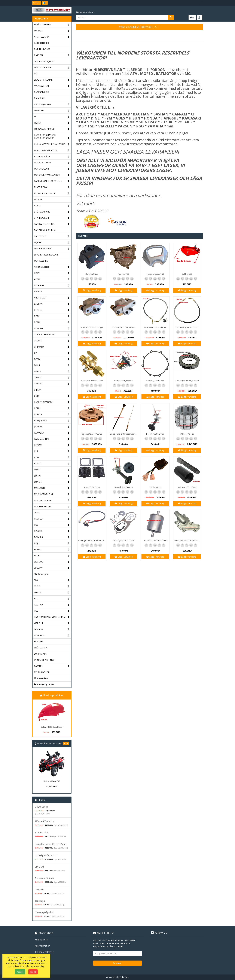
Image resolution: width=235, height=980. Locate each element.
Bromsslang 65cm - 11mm (187, 327)
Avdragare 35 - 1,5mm (187, 487)
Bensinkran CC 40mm (124, 487)
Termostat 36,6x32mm (123, 381)
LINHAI (52, 476)
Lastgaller (39, 889)
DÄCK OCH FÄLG (52, 68)
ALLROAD (52, 286)
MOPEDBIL (52, 635)
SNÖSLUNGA (40, 648)
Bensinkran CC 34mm (155, 434)
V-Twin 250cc (41, 807)
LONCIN (52, 482)
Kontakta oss (41, 940)
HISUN (52, 408)
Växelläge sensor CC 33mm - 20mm (92, 541)
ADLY (52, 273)
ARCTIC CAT (52, 298)
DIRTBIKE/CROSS (52, 249)
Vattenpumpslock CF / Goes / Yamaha (187, 541)
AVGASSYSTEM (52, 86)
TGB (52, 611)
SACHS (52, 556)
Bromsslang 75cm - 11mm (155, 327)
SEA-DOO (52, 562)
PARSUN (52, 666)
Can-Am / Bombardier (52, 335)
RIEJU (52, 543)
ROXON (52, 550)
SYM (52, 599)
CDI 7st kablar (155, 487)
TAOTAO (52, 605)
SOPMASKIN (40, 654)
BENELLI (52, 310)
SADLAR (38, 199)
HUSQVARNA (52, 421)
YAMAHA (52, 629)
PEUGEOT (52, 519)
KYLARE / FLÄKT (52, 157)
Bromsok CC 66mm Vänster (123, 327)
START (52, 206)
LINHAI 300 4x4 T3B (52, 781)
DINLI (52, 365)
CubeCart (124, 977)
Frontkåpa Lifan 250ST (46, 855)
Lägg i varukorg (92, 290)
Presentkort (41, 678)
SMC (52, 580)
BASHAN (52, 304)
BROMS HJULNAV (52, 104)
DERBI (52, 359)
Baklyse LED (187, 274)
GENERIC (52, 384)
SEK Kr (37, 3)
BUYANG (52, 328)
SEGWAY (52, 568)
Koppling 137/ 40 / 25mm (92, 434)
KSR (52, 451)
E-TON (52, 371)
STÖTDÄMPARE (52, 212)
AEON (52, 279)
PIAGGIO (52, 531)
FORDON (52, 31)
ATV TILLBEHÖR (52, 37)
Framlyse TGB (123, 274)
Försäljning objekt (44, 684)
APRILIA (38, 291)
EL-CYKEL (39, 641)
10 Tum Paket (42, 833)
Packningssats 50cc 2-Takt (123, 541)
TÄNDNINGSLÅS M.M (45, 230)
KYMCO (52, 464)
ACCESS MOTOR (52, 267)
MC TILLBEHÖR (42, 672)
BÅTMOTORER (41, 43)
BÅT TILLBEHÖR (42, 49)
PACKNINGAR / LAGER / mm (52, 181)
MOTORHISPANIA (52, 500)
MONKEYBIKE (41, 261)
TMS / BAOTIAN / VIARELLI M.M (52, 617)
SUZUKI (52, 593)
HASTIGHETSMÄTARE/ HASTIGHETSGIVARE (52, 137)
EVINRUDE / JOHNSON (45, 660)
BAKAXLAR (39, 98)
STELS (52, 586)
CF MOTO (52, 347)
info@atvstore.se (128, 88)
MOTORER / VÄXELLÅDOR (52, 175)
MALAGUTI (52, 488)
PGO (52, 525)
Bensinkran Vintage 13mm (92, 381)
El (52, 117)
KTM (52, 457)
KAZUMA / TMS (52, 439)
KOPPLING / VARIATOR (52, 150)
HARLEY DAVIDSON (52, 402)
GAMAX (52, 378)
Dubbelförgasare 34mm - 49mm (51, 844)
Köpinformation (42, 946)
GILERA (38, 390)
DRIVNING (52, 111)
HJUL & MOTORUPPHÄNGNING (52, 144)
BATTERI (52, 55)
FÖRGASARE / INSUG (52, 129)
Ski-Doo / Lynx (41, 574)
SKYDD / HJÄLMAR (52, 80)
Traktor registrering (44, 952)
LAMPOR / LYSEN (52, 163)
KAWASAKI (52, 433)
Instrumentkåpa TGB (155, 274)
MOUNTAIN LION (52, 507)
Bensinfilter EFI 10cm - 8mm (155, 541)
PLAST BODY (52, 187)
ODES (52, 513)
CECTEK (52, 341)
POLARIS (52, 537)
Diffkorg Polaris (187, 434)
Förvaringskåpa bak (44, 912)
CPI (52, 353)
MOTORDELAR (52, 169)
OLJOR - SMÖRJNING (44, 61)
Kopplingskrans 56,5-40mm (187, 381)
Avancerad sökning (85, 12)
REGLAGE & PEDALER (52, 193)
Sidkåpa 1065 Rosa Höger (52, 727)
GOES (52, 396)
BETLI (52, 322)
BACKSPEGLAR (41, 92)
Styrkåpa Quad (92, 274)
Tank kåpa (40, 901)
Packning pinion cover (155, 381)
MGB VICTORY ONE (52, 494)
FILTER (52, 123)
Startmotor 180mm (44, 878)
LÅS (36, 74)
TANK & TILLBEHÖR (52, 224)
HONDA (52, 414)
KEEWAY (52, 445)
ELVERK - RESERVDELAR (46, 255)
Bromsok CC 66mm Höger (92, 327)
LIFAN (52, 470)
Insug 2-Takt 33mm (92, 487)
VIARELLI (52, 623)
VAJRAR (52, 243)
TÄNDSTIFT (52, 236)
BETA (52, 316)
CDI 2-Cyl (39, 867)
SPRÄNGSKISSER (52, 25)
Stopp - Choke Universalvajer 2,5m (124, 434)
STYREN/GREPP (52, 218)
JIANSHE (52, 427)
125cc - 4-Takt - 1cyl (45, 821)
